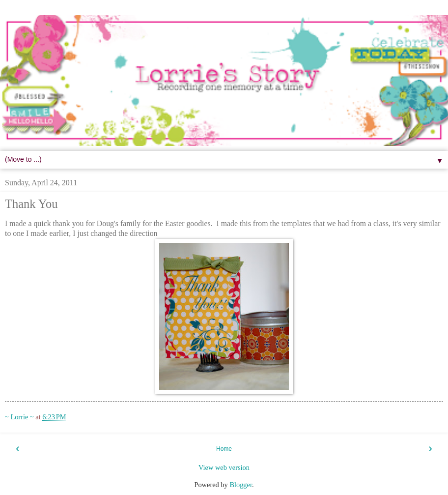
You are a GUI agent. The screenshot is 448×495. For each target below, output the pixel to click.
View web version (224, 467)
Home (224, 449)
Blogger (241, 485)
